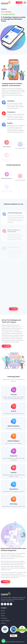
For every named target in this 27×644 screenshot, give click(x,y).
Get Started (19, 2)
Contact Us (3, 623)
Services (3, 611)
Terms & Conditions (5, 621)
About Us (3, 613)
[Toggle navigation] (25, 3)
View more (13, 309)
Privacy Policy (4, 618)
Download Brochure (21, 630)
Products (3, 616)
